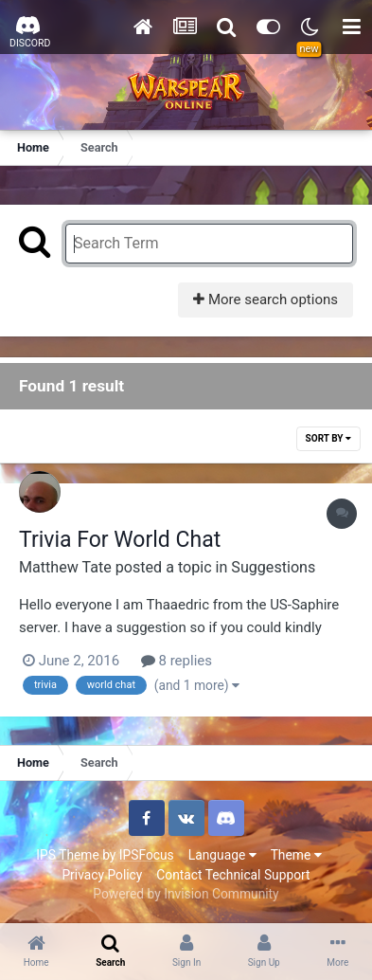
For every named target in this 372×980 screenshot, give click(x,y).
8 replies (177, 661)
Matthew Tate (65, 567)
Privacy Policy (102, 875)
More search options (266, 299)
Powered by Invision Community (186, 894)
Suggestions (273, 567)
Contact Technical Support (233, 875)
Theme (296, 855)
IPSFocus (147, 855)
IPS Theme (67, 855)
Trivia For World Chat (120, 540)
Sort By (328, 438)
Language (222, 855)
